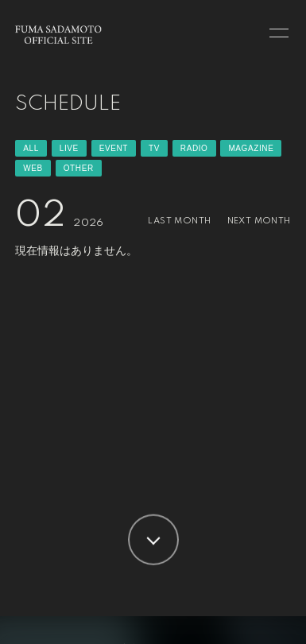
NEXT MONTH (259, 221)
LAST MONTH (179, 221)
